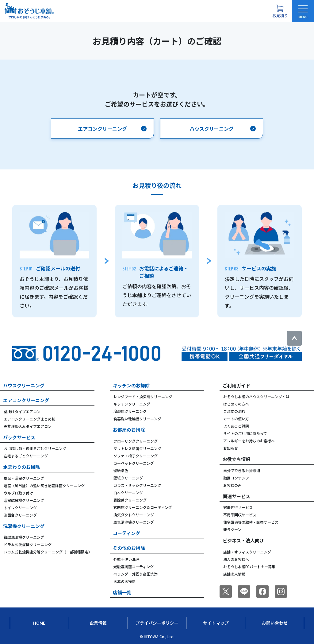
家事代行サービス (238, 507)
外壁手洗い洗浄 (126, 559)
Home (39, 623)
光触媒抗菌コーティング (134, 566)
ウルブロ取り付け (18, 493)
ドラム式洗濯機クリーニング (28, 544)
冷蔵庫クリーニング (130, 411)
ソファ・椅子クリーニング (136, 456)
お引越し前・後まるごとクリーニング (35, 448)
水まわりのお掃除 (21, 467)
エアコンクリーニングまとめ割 (29, 419)
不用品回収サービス (240, 515)
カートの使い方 (236, 419)
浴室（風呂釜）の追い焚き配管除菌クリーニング (44, 485)
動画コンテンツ (236, 478)
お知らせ (231, 448)
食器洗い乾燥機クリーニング (137, 419)
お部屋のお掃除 (129, 430)
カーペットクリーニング (134, 463)
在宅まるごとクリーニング (26, 456)
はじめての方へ (236, 404)
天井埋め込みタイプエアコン (28, 426)
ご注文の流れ (234, 411)
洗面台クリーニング (20, 515)
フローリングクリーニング (136, 441)
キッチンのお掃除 (131, 385)
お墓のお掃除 (124, 581)
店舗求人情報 (234, 574)
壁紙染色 (121, 470)
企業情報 (98, 623)
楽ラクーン (232, 529)
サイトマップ (216, 623)
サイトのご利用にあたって (245, 433)
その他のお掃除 (129, 548)
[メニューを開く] (303, 11)
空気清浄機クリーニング (134, 522)
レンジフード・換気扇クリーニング (143, 396)
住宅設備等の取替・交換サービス (251, 522)
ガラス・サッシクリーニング (137, 485)
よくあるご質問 (236, 426)
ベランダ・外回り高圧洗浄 (136, 574)
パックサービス (19, 437)
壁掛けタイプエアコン (22, 411)
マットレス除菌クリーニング (137, 448)
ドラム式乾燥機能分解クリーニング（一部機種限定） (48, 552)
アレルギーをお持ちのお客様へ (249, 441)
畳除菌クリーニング (130, 500)
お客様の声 (232, 485)
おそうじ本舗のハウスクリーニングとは (256, 396)
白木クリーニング (128, 493)
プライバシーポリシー (157, 623)
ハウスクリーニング (24, 385)
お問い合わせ (275, 623)
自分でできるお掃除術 (242, 470)
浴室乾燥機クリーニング (24, 500)
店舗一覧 (122, 592)
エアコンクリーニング (26, 400)
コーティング (126, 533)
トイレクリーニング (20, 508)
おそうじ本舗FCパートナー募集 (249, 566)
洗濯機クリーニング (24, 526)
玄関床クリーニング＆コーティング (143, 507)
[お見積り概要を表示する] (280, 11)
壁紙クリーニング (128, 478)
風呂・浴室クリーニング (24, 478)
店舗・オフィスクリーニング (247, 552)
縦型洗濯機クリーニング (24, 537)
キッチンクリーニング (132, 404)
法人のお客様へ (236, 559)
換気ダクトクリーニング (134, 515)
